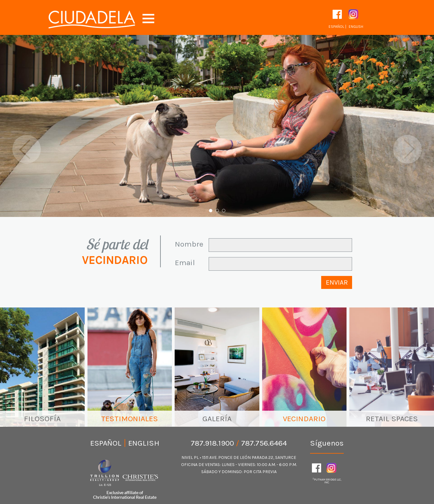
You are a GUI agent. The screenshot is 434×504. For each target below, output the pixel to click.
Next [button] (407, 149)
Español (336, 27)
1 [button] (211, 211)
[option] (217, 126)
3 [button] (224, 211)
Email (185, 263)
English (356, 27)
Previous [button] (27, 149)
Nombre (189, 244)
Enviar (337, 282)
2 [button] (217, 211)
